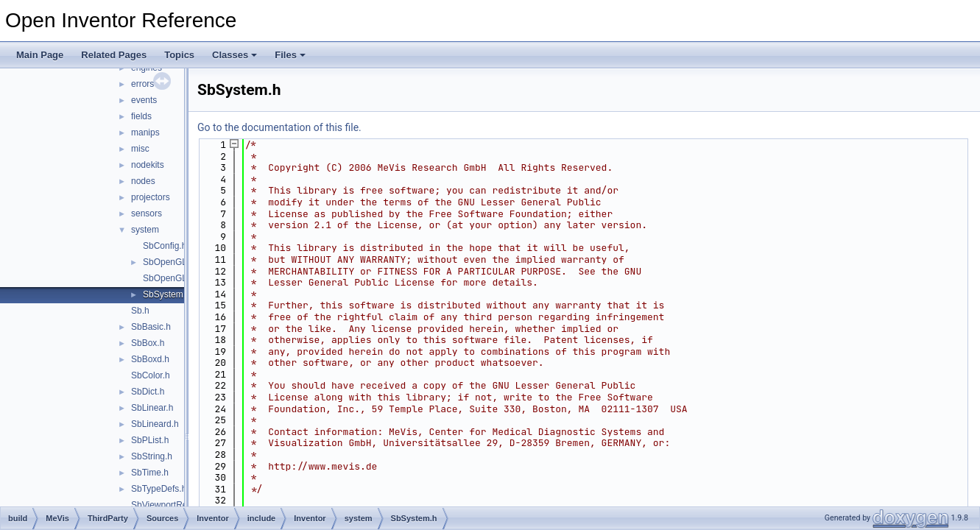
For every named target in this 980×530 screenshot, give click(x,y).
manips (145, 132)
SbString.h (152, 456)
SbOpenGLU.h (172, 278)
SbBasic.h (151, 327)
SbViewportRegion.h (171, 505)
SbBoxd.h (150, 359)
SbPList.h (150, 440)
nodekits (148, 165)
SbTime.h (150, 473)
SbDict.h (148, 392)
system (145, 230)
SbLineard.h (155, 424)
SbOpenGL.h (169, 262)
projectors (151, 197)
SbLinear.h (152, 408)
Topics (179, 55)
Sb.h (140, 311)
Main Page (40, 55)
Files (290, 55)
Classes (235, 55)
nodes (143, 181)
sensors (147, 213)
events (144, 100)
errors (142, 84)
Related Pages (114, 55)
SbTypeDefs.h (159, 489)
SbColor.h (151, 375)
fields (141, 116)
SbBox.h (148, 343)
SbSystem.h (167, 294)
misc (140, 149)
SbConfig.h (165, 246)
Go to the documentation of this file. (279, 127)
